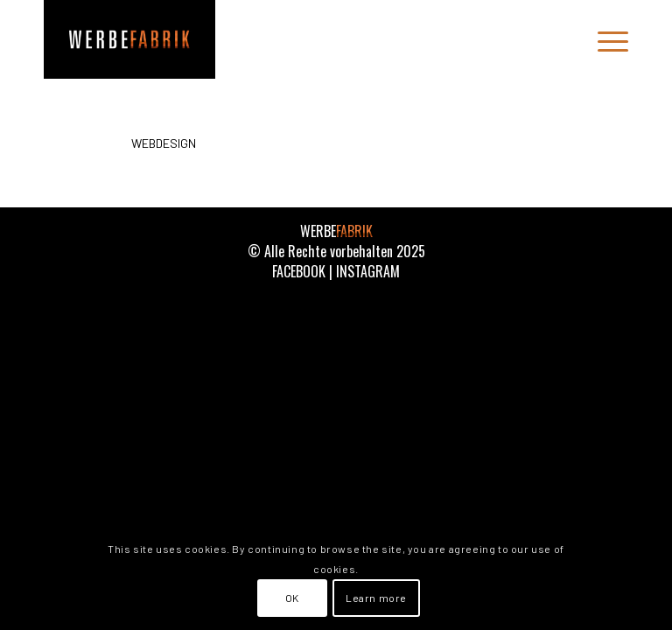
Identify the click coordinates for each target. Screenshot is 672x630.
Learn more (376, 598)
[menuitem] (604, 39)
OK (292, 598)
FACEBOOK (299, 271)
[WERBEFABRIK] (129, 39)
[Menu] (604, 39)
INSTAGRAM (368, 271)
